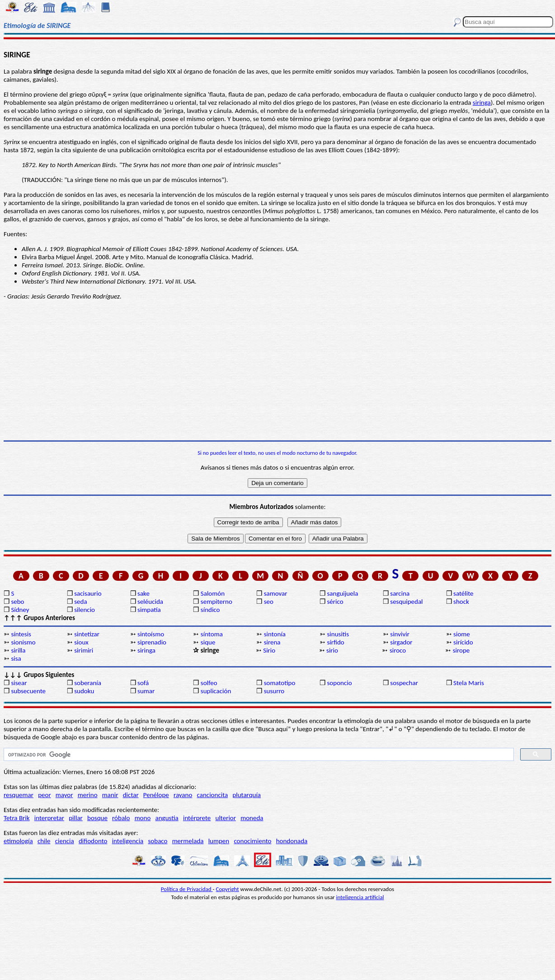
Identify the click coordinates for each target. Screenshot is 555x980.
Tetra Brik (17, 818)
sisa (16, 658)
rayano (183, 795)
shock (461, 602)
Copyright (228, 889)
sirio (332, 650)
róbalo (121, 818)
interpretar (49, 818)
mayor (64, 795)
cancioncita (213, 795)
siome (462, 634)
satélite (463, 593)
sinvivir (400, 634)
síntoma (212, 634)
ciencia (65, 841)
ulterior (226, 818)
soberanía (88, 683)
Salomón (213, 593)
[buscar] (258, 755)
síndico (210, 610)
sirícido (463, 642)
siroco (398, 650)
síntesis (21, 634)
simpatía (149, 610)
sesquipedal (406, 602)
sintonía (275, 634)
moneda (252, 818)
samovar (276, 593)
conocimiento (252, 841)
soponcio (339, 683)
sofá (143, 683)
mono (143, 818)
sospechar (404, 683)
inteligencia (128, 841)
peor (44, 795)
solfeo (209, 683)
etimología (18, 841)
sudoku (84, 691)
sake (143, 593)
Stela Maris (469, 683)
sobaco (158, 841)
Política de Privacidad (187, 889)
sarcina (400, 593)
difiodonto (93, 841)
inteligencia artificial (360, 897)
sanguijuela (342, 593)
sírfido (335, 642)
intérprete (197, 818)
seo (269, 602)
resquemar (19, 795)
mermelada (188, 841)
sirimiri (84, 650)
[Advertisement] (277, 370)
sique (208, 642)
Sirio (269, 650)
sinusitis (338, 634)
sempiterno (216, 602)
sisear (19, 683)
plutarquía (247, 795)
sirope (461, 650)
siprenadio (152, 642)
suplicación (216, 691)
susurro (274, 691)
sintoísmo (151, 634)
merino (88, 795)
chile (44, 841)
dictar (131, 795)
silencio (85, 610)
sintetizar (87, 634)
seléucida (150, 602)
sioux (81, 642)
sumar (146, 691)
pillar (76, 818)
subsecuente (28, 691)
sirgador (401, 642)
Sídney (20, 610)
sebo (17, 602)
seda (80, 602)
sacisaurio (88, 593)
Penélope (156, 795)
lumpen (219, 841)
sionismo (23, 642)
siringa (482, 103)
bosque (97, 818)
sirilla (18, 650)
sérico (335, 602)
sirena (272, 642)
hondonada (292, 841)
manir (110, 795)
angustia (167, 818)
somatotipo (280, 683)
